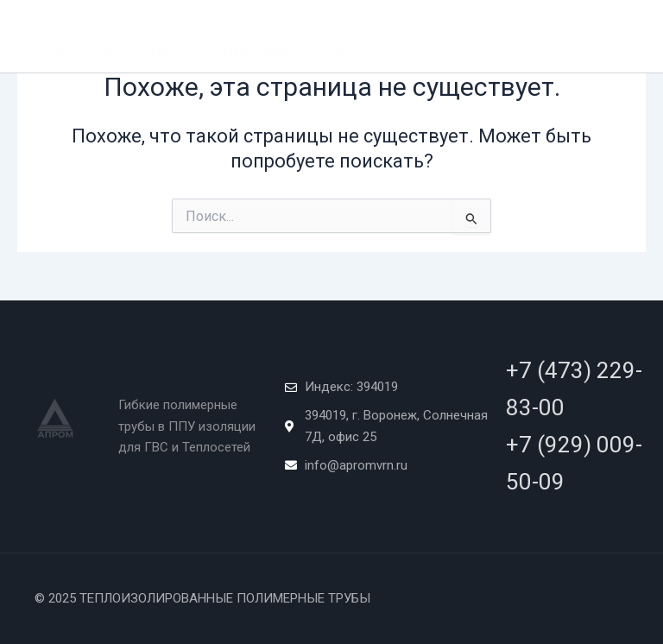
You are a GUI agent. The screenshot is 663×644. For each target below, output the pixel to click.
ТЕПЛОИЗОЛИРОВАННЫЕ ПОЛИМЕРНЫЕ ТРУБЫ (181, 51)
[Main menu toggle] (628, 36)
